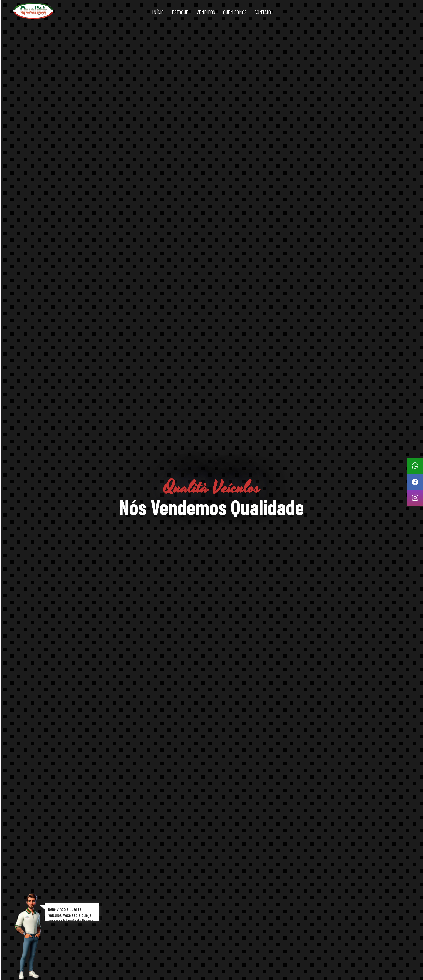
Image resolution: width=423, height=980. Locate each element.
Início (158, 12)
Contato (263, 12)
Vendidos (206, 12)
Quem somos (235, 12)
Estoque (180, 12)
